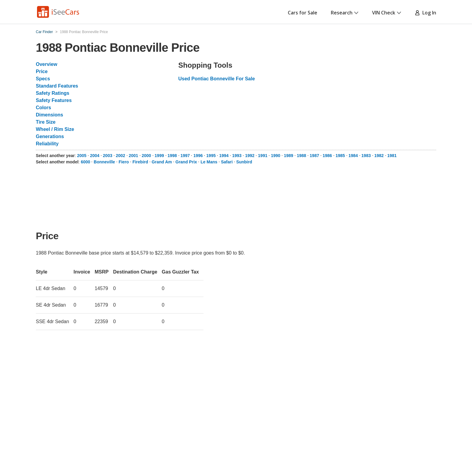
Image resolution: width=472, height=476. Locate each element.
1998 (172, 156)
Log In (425, 13)
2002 (121, 156)
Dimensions (50, 115)
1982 (379, 156)
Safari (227, 162)
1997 (185, 156)
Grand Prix (186, 162)
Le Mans (209, 162)
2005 (82, 156)
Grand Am (162, 162)
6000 (85, 162)
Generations (50, 136)
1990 (276, 156)
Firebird (140, 162)
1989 (289, 156)
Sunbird (244, 162)
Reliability (47, 144)
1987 (314, 156)
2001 (134, 156)
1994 (224, 156)
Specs (43, 79)
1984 (353, 156)
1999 (159, 156)
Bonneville (104, 162)
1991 (263, 156)
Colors (43, 108)
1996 (198, 156)
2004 (95, 156)
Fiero (124, 162)
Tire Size (46, 122)
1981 (392, 156)
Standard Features (57, 86)
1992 (250, 156)
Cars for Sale (303, 13)
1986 (327, 156)
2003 (108, 156)
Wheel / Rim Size (55, 129)
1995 (211, 156)
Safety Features (54, 100)
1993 (237, 156)
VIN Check (387, 13)
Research (345, 13)
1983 (366, 156)
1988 (301, 156)
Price (42, 71)
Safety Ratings (53, 93)
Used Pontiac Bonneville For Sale (216, 79)
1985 (340, 156)
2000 (146, 156)
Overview (47, 64)
